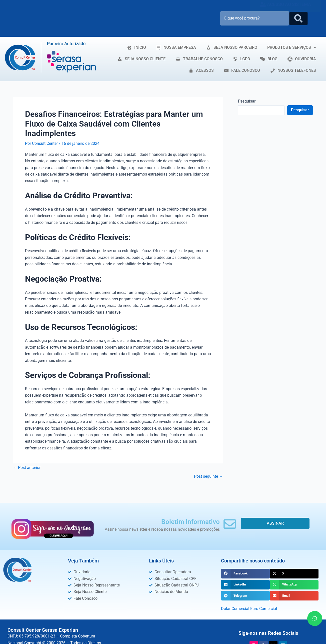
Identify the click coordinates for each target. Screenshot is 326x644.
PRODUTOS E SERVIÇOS (292, 48)
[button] (245, 573)
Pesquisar (247, 101)
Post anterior (27, 468)
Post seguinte (208, 476)
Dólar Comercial (235, 609)
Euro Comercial (264, 609)
